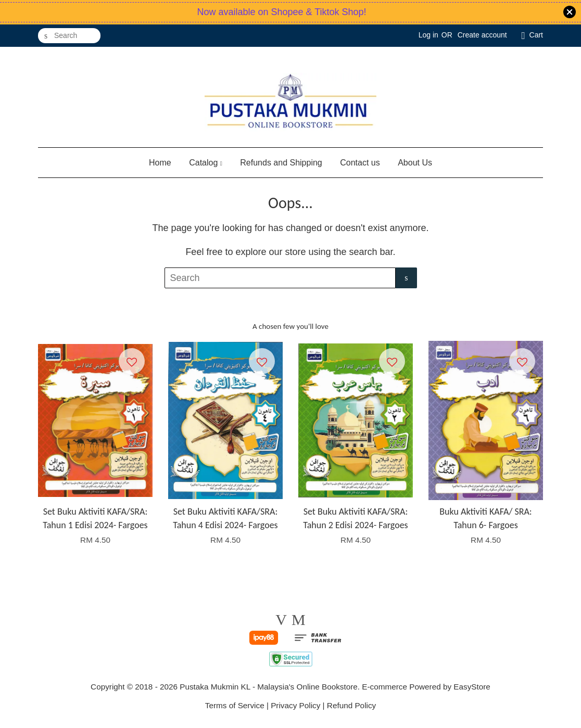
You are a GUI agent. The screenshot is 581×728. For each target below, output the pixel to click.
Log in (428, 35)
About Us (415, 163)
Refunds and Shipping (281, 163)
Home (160, 163)
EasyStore (472, 687)
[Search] (69, 36)
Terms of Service (235, 705)
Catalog (206, 163)
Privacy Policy (295, 705)
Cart (536, 35)
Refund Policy (351, 705)
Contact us (360, 163)
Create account (482, 35)
